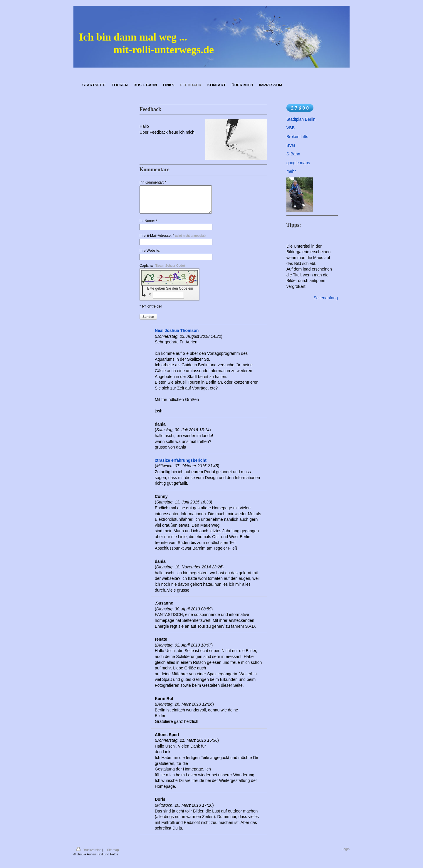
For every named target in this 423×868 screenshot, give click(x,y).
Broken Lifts (297, 137)
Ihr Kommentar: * (153, 182)
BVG (291, 145)
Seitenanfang (326, 298)
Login (346, 854)
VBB (291, 128)
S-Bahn (293, 154)
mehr (291, 171)
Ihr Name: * (148, 226)
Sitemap (113, 855)
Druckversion (89, 855)
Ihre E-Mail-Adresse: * (173, 241)
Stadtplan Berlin (301, 119)
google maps (298, 163)
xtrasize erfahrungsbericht (181, 466)
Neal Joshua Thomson (177, 336)
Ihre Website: (150, 256)
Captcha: (162, 271)
